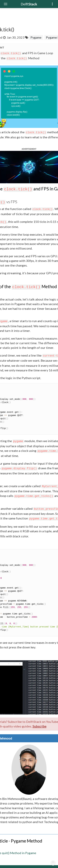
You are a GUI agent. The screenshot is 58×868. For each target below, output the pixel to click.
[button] (29, 167)
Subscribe (39, 726)
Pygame (36, 37)
